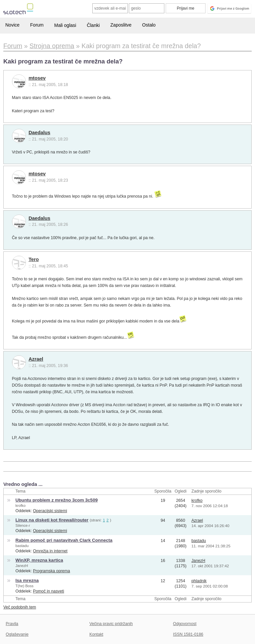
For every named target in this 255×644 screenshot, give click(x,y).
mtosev (37, 78)
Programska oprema (51, 571)
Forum (37, 25)
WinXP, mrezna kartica (39, 560)
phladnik (199, 581)
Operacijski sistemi (50, 511)
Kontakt (96, 634)
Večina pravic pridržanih (111, 624)
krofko (21, 506)
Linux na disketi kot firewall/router (52, 520)
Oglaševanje (17, 634)
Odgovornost (185, 624)
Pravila (12, 624)
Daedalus (40, 133)
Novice (12, 25)
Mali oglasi (65, 25)
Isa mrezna (27, 580)
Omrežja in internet (50, 551)
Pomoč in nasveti (48, 591)
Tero (34, 259)
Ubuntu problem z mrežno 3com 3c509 (57, 500)
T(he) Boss (25, 586)
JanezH (22, 566)
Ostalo (149, 25)
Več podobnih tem (20, 607)
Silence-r (23, 525)
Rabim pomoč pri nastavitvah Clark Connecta (64, 540)
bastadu (22, 546)
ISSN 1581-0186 (188, 634)
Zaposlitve (121, 25)
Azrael (36, 359)
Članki (93, 25)
